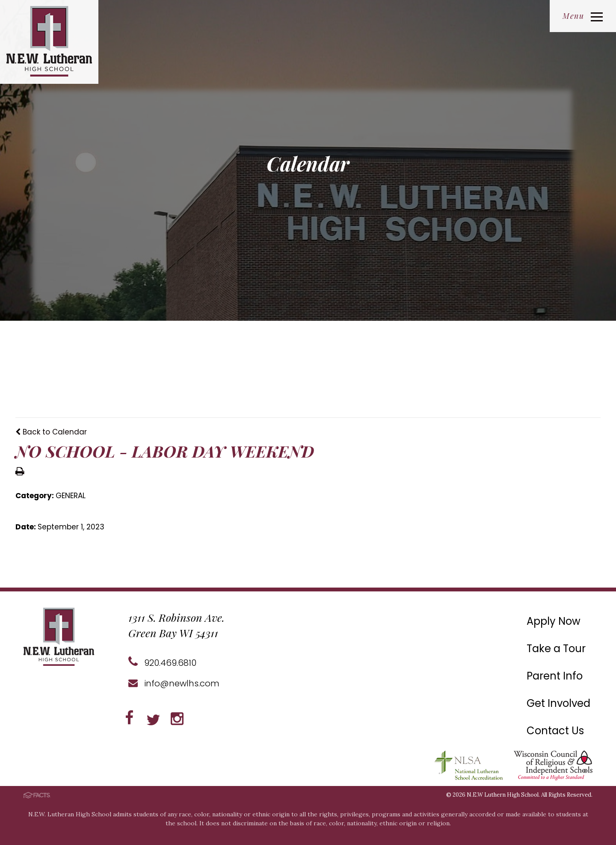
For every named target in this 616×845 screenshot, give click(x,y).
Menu (583, 16)
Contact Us (555, 731)
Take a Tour (556, 649)
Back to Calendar (51, 432)
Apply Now (554, 621)
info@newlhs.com (174, 683)
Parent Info (555, 676)
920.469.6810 (162, 663)
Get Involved (558, 703)
